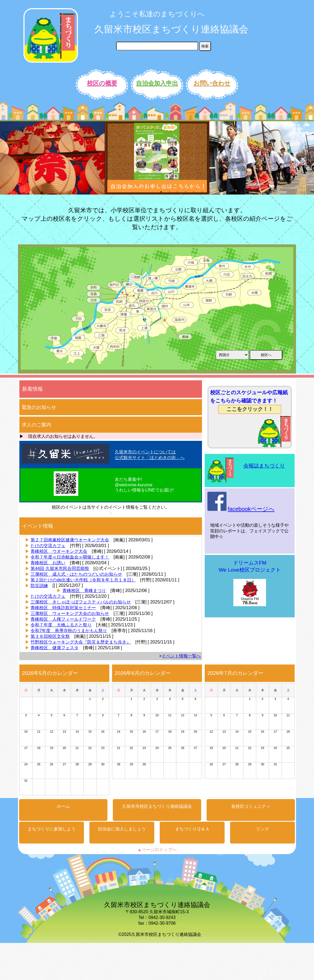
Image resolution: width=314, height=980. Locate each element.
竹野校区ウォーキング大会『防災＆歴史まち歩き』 (81, 642)
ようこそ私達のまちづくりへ (157, 14)
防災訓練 (39, 586)
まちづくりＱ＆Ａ (192, 829)
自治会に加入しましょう (122, 829)
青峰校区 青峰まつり (84, 591)
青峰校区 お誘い (48, 563)
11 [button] (243, 192)
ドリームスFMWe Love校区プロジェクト (250, 584)
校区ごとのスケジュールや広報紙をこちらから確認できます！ (249, 402)
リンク (262, 829)
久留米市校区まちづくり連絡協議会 (171, 29)
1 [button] (161, 192)
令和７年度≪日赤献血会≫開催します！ (70, 557)
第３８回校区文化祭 (50, 636)
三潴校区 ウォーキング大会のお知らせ (70, 613)
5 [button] (194, 192)
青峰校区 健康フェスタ (55, 648)
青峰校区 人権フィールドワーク (63, 619)
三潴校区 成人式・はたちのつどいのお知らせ (76, 574)
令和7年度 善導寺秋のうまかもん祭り (69, 631)
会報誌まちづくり (264, 466)
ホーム (63, 806)
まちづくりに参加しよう (52, 829)
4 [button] (186, 192)
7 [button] (210, 192)
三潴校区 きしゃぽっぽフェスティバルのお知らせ (81, 602)
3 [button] (177, 192)
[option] (52, 158)
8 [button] (218, 192)
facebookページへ (251, 509)
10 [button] (235, 192)
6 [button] (202, 192)
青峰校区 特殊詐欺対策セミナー (63, 608)
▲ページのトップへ (157, 850)
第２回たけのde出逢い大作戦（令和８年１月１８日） (83, 580)
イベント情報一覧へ (181, 656)
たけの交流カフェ (48, 546)
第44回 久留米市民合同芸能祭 (60, 568)
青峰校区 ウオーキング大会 (59, 551)
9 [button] (227, 192)
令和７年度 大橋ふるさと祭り (61, 625)
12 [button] (251, 192)
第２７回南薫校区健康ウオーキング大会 (70, 540)
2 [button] (169, 192)
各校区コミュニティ (251, 806)
